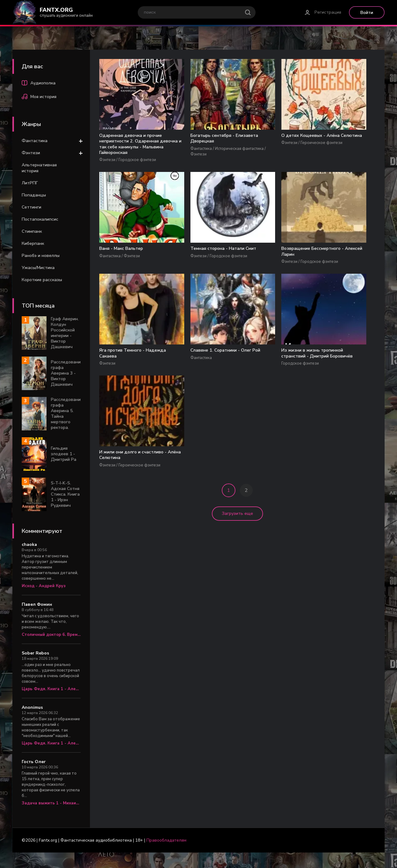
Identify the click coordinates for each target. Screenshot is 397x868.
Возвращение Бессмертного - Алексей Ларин (117, 281)
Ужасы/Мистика (38, 268)
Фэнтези (31, 153)
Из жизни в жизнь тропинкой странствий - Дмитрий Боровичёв (292, 285)
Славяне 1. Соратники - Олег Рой (233, 281)
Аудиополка (39, 84)
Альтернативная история (39, 168)
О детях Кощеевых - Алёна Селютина (236, 139)
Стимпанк (32, 231)
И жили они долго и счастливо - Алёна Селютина (348, 281)
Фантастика (35, 141)
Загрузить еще (237, 350)
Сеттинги (31, 207)
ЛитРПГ (30, 183)
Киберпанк (33, 243)
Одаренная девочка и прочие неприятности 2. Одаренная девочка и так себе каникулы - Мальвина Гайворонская (124, 155)
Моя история (39, 97)
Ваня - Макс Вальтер (293, 136)
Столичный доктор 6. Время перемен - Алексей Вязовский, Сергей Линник (51, 635)
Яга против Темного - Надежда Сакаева (181, 278)
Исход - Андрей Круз (44, 586)
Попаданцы (34, 195)
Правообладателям (166, 840)
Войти (367, 13)
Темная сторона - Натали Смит (345, 139)
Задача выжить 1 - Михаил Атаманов (51, 803)
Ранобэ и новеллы (41, 256)
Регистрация (328, 12)
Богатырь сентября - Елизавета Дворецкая (180, 142)
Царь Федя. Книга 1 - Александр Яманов (51, 689)
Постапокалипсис (40, 219)
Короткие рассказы (42, 280)
